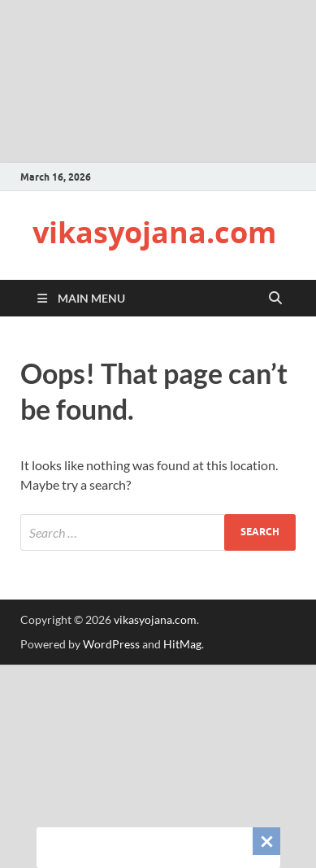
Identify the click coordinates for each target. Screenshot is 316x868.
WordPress (111, 644)
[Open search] (275, 299)
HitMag (182, 644)
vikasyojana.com (154, 232)
